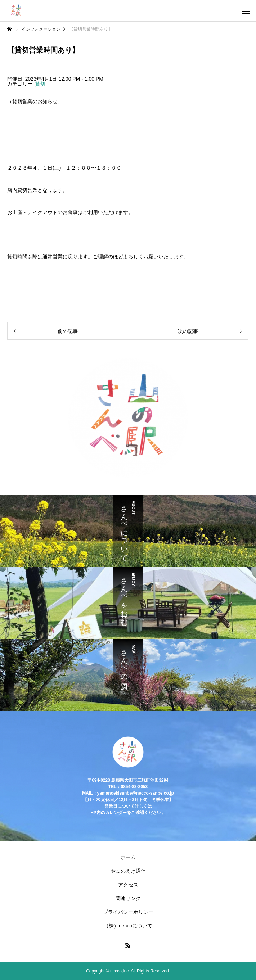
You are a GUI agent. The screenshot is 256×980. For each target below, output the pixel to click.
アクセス (128, 885)
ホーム (128, 857)
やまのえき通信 (128, 871)
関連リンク (128, 898)
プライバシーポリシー (128, 912)
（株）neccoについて (128, 926)
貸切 (40, 84)
